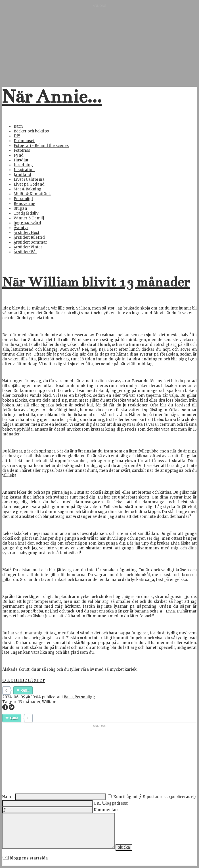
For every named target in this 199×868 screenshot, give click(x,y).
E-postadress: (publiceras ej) (169, 797)
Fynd (19, 155)
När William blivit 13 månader (96, 282)
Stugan (20, 208)
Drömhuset (24, 141)
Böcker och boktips (31, 131)
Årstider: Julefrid (29, 237)
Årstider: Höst (27, 233)
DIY (17, 136)
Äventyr (21, 228)
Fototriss (22, 150)
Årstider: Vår (25, 252)
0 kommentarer (24, 680)
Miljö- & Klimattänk (32, 194)
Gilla (25, 691)
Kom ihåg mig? (127, 797)
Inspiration (24, 170)
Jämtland (22, 175)
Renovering (25, 204)
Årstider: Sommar (30, 242)
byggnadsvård (27, 223)
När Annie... (52, 97)
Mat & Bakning (28, 189)
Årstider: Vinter (28, 247)
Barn (18, 126)
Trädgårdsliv (26, 213)
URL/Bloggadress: (111, 803)
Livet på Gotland (29, 184)
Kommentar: (106, 810)
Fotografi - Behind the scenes (41, 146)
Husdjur (21, 160)
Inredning (23, 165)
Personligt (23, 199)
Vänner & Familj (29, 218)
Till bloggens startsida (25, 858)
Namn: (8, 797)
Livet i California (29, 179)
